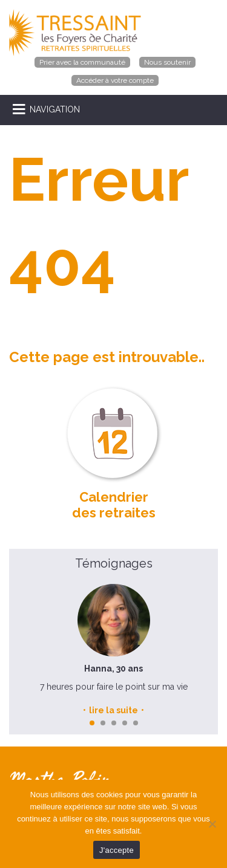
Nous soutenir (167, 62)
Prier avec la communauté (82, 62)
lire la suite (113, 710)
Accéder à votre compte (115, 80)
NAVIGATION (55, 109)
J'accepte (117, 850)
